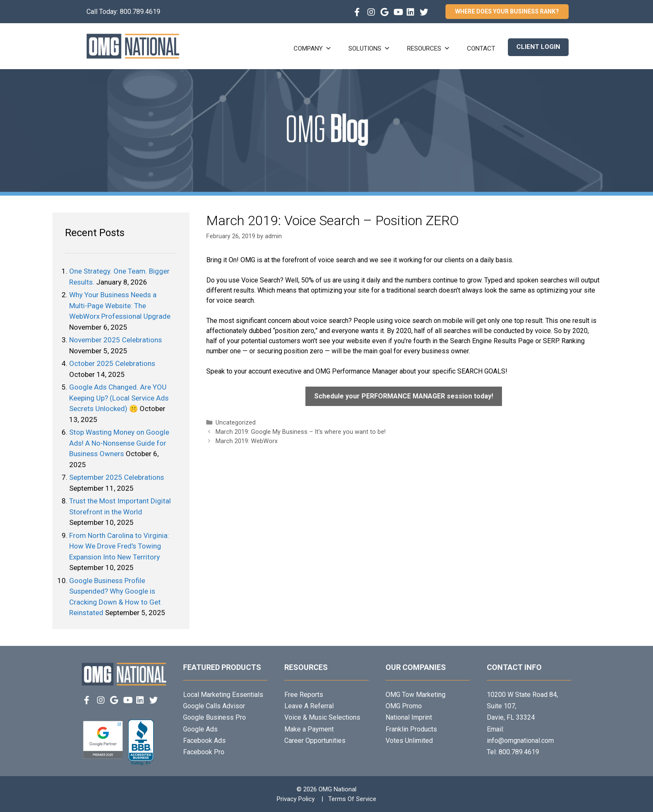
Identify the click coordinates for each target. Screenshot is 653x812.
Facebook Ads (204, 741)
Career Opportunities (315, 741)
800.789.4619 (140, 12)
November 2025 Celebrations (116, 340)
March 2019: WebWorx (247, 441)
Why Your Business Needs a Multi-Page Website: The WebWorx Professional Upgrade (120, 305)
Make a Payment (309, 729)
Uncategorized (236, 423)
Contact (481, 48)
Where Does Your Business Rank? (507, 11)
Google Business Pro (215, 717)
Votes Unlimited (409, 741)
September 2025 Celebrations (117, 477)
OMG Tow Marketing (416, 695)
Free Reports (304, 695)
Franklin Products (411, 729)
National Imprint (409, 717)
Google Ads (200, 729)
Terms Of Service (352, 799)
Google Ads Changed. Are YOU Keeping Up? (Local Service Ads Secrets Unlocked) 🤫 (119, 398)
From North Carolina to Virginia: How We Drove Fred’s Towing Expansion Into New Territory (119, 546)
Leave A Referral (309, 706)
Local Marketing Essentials (223, 695)
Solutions (369, 48)
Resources (429, 48)
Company (313, 48)
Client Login (538, 47)
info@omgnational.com (520, 741)
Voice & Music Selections (322, 717)
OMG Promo (404, 706)
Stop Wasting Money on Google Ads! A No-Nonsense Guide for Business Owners (119, 443)
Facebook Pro (204, 752)
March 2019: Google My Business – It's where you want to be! (301, 432)
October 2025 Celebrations (112, 363)
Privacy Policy (296, 799)
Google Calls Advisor (214, 706)
